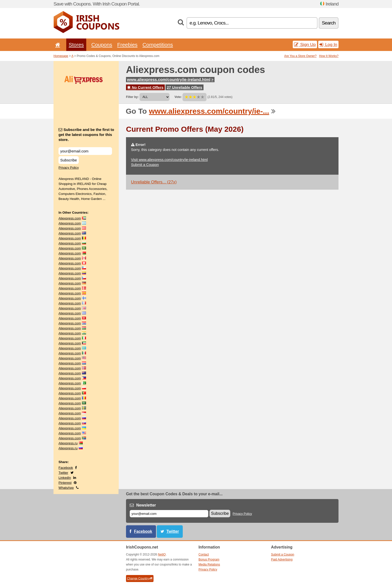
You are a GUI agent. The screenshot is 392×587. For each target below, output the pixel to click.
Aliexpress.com (70, 218)
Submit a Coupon (145, 165)
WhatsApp (66, 488)
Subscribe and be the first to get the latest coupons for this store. (86, 135)
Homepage (61, 56)
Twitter (63, 473)
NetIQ (162, 555)
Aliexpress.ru (68, 443)
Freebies (127, 45)
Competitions (158, 45)
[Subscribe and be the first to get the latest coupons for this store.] (85, 151)
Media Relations (209, 565)
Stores (76, 45)
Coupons (102, 45)
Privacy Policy (69, 168)
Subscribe (69, 160)
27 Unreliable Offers (184, 87)
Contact (204, 555)
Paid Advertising (282, 560)
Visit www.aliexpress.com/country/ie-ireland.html (169, 160)
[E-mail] (169, 514)
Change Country (140, 579)
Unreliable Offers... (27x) (154, 182)
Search (329, 23)
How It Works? (329, 56)
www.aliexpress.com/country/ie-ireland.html (170, 80)
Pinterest (65, 483)
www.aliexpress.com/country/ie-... (209, 111)
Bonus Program (209, 560)
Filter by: (132, 97)
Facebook (66, 468)
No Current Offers (145, 87)
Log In (328, 44)
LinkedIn (65, 478)
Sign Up (305, 44)
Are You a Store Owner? (300, 56)
